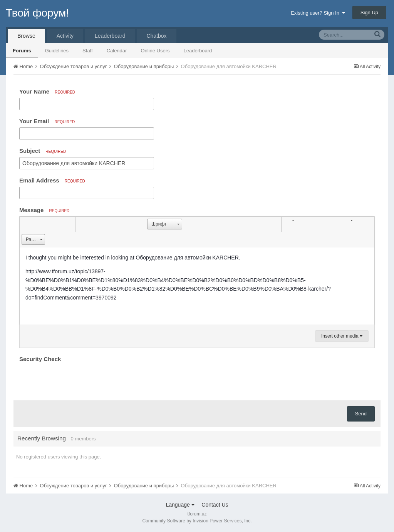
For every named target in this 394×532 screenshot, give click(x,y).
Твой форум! (37, 13)
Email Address (52, 180)
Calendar (117, 51)
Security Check (40, 359)
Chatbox (156, 36)
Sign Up (369, 13)
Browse (26, 36)
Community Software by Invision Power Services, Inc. (197, 521)
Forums (22, 51)
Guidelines (57, 51)
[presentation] (78, 380)
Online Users (155, 51)
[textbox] (197, 286)
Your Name (47, 91)
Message (44, 210)
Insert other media (342, 336)
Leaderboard (198, 51)
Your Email (47, 121)
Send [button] (361, 414)
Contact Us (215, 505)
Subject (43, 151)
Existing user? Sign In (318, 13)
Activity (65, 36)
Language (180, 505)
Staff (88, 51)
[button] (27, 224)
